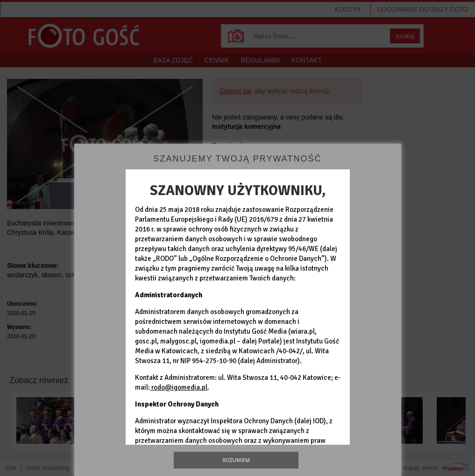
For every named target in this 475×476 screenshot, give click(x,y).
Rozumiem (236, 460)
